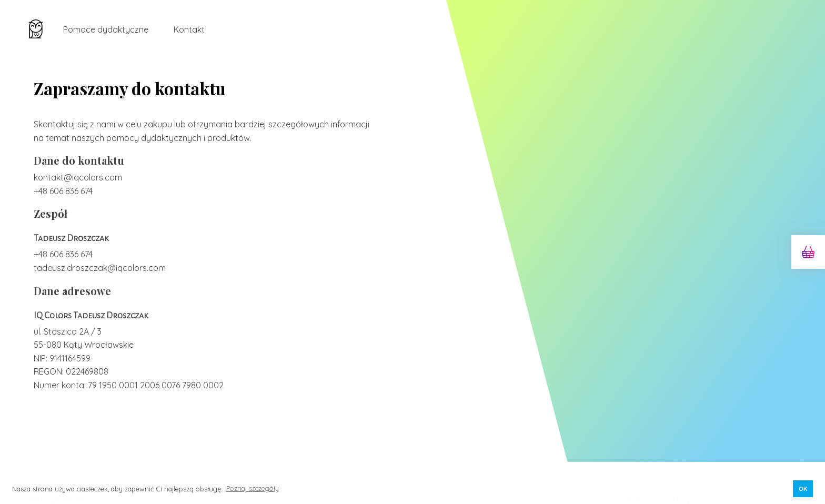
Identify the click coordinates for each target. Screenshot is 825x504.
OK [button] (803, 488)
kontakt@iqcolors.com (78, 177)
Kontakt (189, 29)
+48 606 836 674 (63, 191)
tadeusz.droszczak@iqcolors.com (100, 268)
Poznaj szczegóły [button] (253, 488)
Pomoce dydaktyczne (106, 29)
